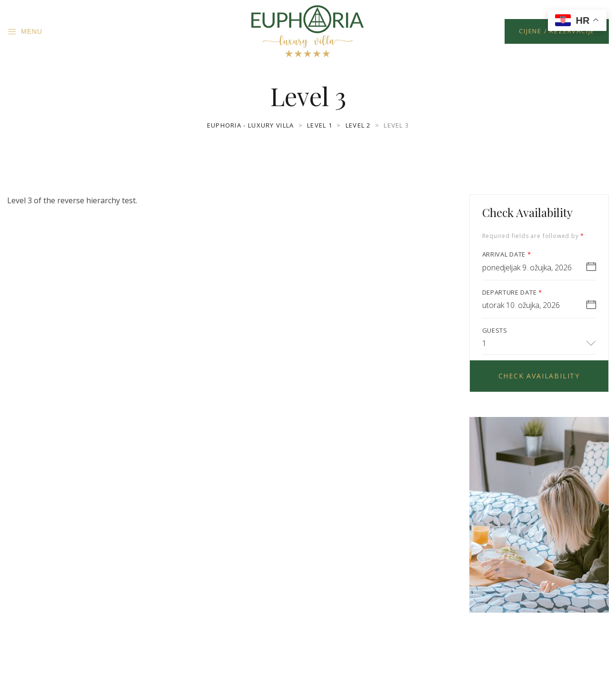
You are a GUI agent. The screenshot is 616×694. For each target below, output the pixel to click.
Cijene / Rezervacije (557, 31)
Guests (495, 330)
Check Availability (539, 376)
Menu (25, 32)
